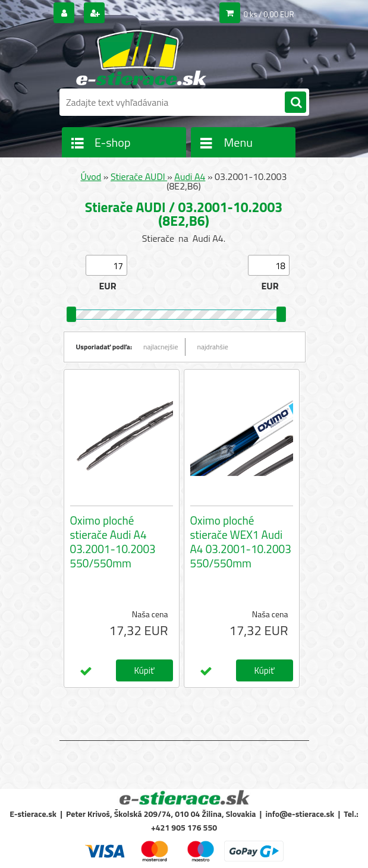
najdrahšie (213, 347)
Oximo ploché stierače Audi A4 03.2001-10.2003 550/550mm (113, 542)
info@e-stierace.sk (300, 814)
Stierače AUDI (139, 176)
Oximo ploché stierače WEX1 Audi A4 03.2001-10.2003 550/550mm (241, 542)
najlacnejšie (161, 347)
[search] (295, 103)
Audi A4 (190, 176)
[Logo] (141, 58)
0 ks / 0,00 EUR (269, 14)
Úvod (91, 176)
